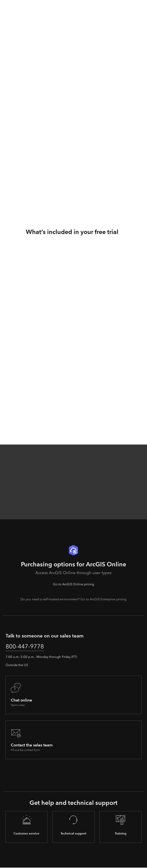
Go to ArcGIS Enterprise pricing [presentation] (103, 599)
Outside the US (17, 665)
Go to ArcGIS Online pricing (73, 584)
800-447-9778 (26, 646)
